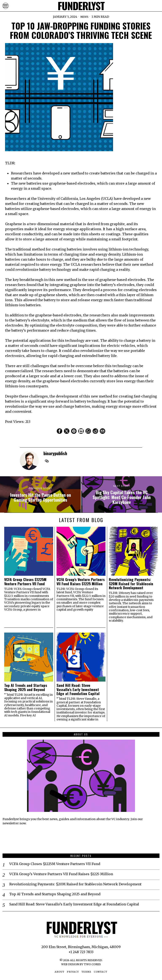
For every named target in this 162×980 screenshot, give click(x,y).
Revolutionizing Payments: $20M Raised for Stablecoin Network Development (131, 584)
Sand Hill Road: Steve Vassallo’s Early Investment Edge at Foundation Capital (78, 689)
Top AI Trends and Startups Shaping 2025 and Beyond (26, 687)
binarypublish (55, 453)
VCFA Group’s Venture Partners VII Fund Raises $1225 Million (81, 582)
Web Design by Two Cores (81, 964)
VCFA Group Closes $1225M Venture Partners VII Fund (25, 582)
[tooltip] (59, 431)
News (84, 17)
